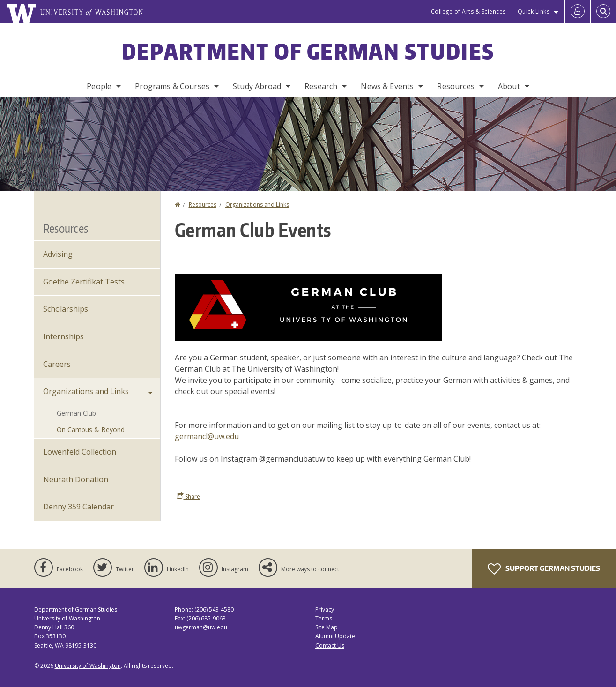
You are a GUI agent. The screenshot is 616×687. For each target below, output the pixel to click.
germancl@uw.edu (207, 436)
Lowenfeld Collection (80, 452)
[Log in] (578, 12)
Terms (324, 618)
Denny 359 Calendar (78, 507)
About (509, 86)
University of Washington (88, 666)
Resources (456, 86)
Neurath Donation (76, 479)
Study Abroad (257, 86)
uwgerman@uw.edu (201, 627)
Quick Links (534, 11)
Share (188, 496)
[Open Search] (603, 12)
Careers (57, 364)
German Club (76, 413)
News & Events (387, 86)
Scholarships (66, 309)
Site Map (327, 627)
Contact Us (330, 646)
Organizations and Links (257, 205)
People (99, 86)
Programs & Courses (172, 86)
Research (321, 86)
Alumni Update (335, 636)
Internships (63, 336)
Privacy (325, 609)
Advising (58, 254)
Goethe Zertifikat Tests (84, 282)
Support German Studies (544, 569)
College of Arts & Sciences (468, 11)
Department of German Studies (308, 51)
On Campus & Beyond (91, 429)
